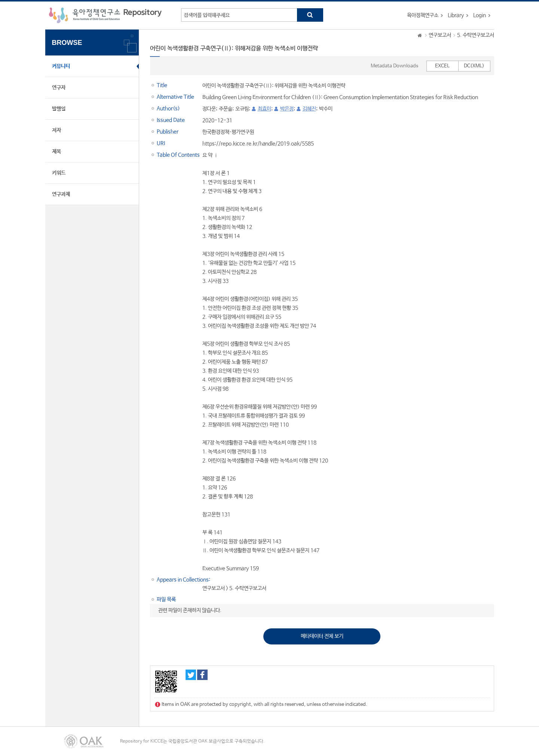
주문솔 (226, 109)
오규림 (242, 109)
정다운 (209, 109)
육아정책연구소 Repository (105, 15)
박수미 (326, 109)
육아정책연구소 (423, 15)
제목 (56, 152)
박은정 (287, 109)
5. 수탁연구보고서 (476, 35)
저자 (56, 130)
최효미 (264, 109)
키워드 (59, 173)
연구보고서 (440, 35)
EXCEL (442, 66)
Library (456, 15)
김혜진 (309, 109)
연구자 (59, 88)
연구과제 (61, 194)
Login (480, 15)
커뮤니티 (61, 66)
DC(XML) (474, 66)
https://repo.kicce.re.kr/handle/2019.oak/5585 (258, 144)
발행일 (59, 109)
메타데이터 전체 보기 (322, 636)
